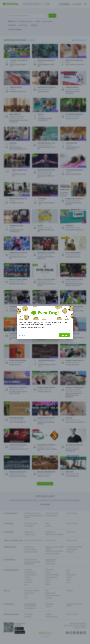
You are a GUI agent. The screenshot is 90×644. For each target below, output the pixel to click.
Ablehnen (22, 335)
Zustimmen (64, 335)
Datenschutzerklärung (65, 330)
